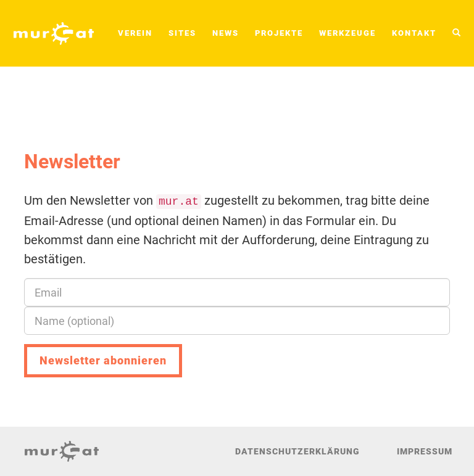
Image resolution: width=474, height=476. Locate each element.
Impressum (425, 451)
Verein (135, 33)
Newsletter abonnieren (103, 360)
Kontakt (414, 33)
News (226, 33)
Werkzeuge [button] (347, 33)
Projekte (279, 33)
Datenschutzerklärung (297, 451)
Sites (182, 33)
